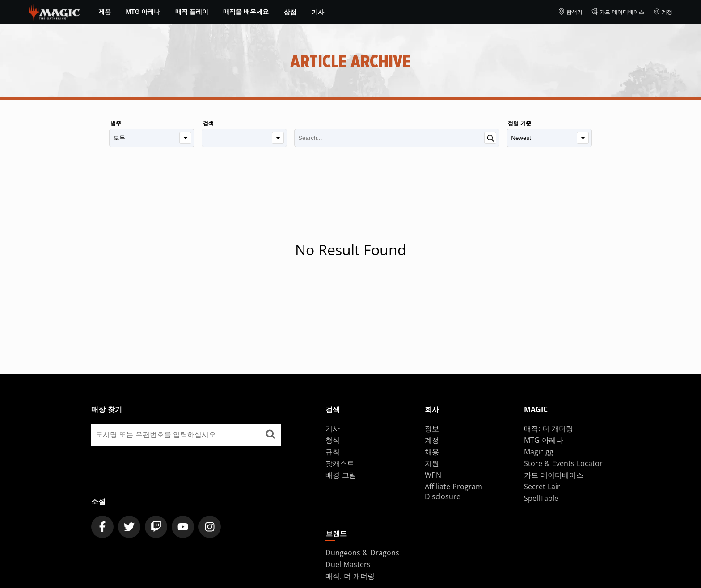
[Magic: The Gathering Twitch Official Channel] (156, 527)
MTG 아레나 (143, 12)
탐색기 (570, 12)
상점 (290, 12)
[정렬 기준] (549, 138)
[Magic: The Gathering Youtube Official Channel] (183, 527)
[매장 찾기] (270, 435)
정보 (432, 428)
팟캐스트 (340, 463)
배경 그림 (341, 475)
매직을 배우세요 (246, 12)
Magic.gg (539, 452)
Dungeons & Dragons (362, 553)
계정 (663, 12)
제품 (105, 12)
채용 (432, 452)
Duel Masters (348, 564)
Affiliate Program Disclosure (454, 491)
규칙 (333, 452)
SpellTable (541, 498)
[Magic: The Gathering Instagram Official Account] (210, 527)
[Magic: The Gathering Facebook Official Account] (102, 527)
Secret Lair (542, 487)
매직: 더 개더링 (549, 428)
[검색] (244, 138)
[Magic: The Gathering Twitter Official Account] (129, 527)
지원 (432, 463)
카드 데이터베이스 (618, 12)
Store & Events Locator (563, 463)
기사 (318, 12)
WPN (433, 475)
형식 (333, 440)
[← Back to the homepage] (54, 11)
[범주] (152, 138)
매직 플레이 (192, 12)
